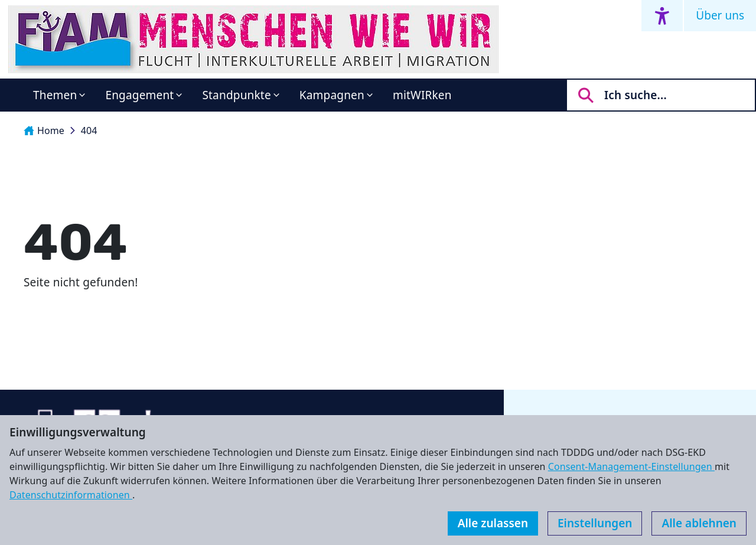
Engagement (139, 95)
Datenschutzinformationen (71, 495)
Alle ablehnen (699, 523)
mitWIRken (422, 95)
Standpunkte (236, 95)
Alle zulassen (493, 523)
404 (89, 130)
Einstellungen (595, 523)
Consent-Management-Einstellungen (631, 466)
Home (44, 130)
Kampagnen (332, 95)
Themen (55, 95)
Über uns (720, 15)
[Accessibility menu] (662, 16)
